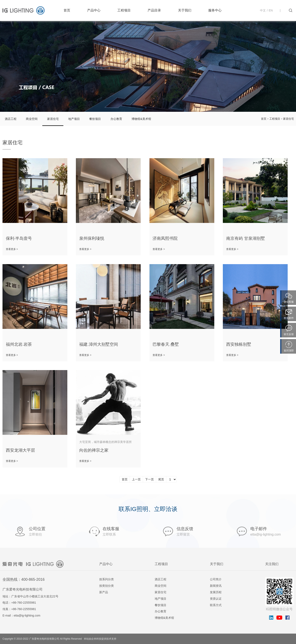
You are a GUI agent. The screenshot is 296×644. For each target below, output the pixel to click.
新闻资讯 (216, 586)
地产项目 (74, 119)
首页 (67, 10)
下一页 (149, 479)
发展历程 (216, 592)
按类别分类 (107, 586)
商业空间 (32, 119)
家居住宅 (53, 119)
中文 (263, 10)
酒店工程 (11, 119)
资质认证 (216, 599)
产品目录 (154, 10)
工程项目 (124, 10)
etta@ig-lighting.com (27, 615)
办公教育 (116, 119)
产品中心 (94, 10)
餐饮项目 (95, 119)
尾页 (161, 479)
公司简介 (216, 579)
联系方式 (216, 605)
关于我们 (185, 10)
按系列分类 (107, 579)
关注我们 (272, 564)
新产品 (104, 592)
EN (271, 10)
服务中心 (215, 10)
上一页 (136, 479)
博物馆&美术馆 (141, 119)
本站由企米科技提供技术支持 (100, 639)
